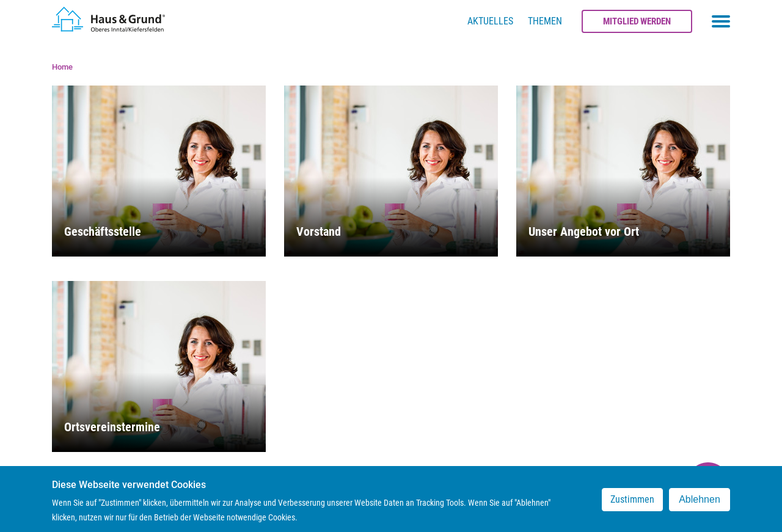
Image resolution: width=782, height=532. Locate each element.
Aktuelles (490, 21)
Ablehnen (700, 504)
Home (62, 67)
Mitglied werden (637, 21)
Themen (545, 21)
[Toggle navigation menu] (721, 21)
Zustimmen (632, 504)
